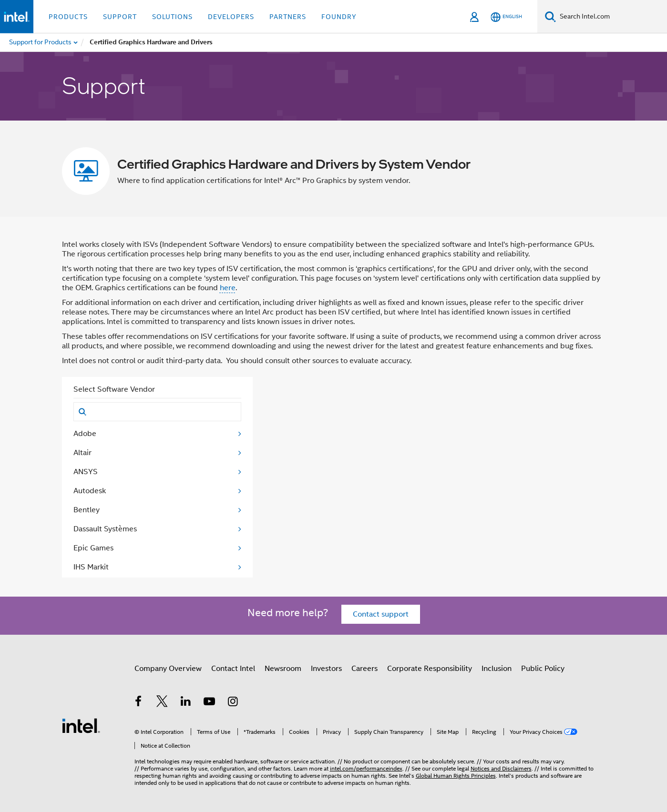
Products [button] (68, 17)
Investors (326, 669)
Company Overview (168, 669)
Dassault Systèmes (105, 529)
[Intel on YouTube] (209, 703)
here (228, 288)
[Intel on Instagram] (233, 703)
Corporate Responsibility (430, 669)
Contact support (381, 614)
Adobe (85, 434)
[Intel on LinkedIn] (186, 703)
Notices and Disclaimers (501, 768)
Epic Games (93, 548)
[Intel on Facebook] (139, 703)
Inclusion (497, 669)
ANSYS (86, 472)
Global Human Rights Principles (456, 776)
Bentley (87, 510)
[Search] (550, 16)
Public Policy (543, 669)
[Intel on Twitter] (162, 703)
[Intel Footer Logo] (81, 725)
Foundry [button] (339, 17)
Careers (364, 669)
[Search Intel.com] (611, 17)
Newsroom (283, 669)
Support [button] (120, 17)
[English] (506, 17)
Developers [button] (231, 17)
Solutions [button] (172, 17)
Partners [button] (288, 17)
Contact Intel (233, 669)
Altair (82, 453)
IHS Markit (91, 567)
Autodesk (90, 491)
